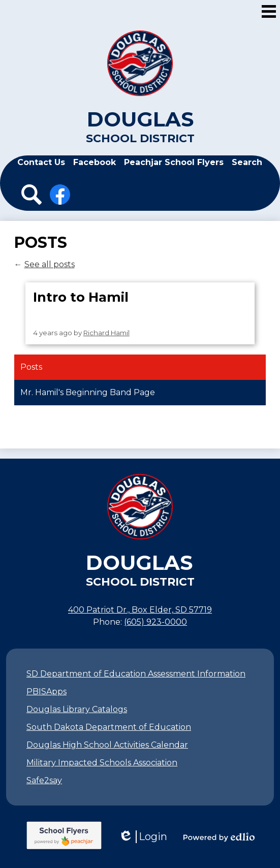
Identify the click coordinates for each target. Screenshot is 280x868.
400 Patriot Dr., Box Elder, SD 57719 (140, 610)
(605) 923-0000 (155, 622)
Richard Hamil (106, 333)
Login (143, 837)
